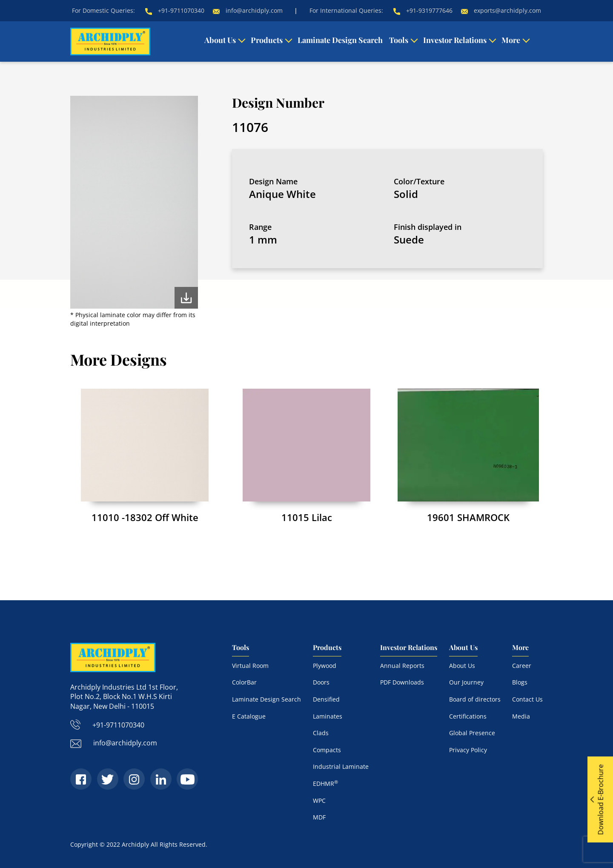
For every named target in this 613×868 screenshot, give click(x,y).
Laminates (328, 716)
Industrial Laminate (341, 766)
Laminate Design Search (340, 40)
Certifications (468, 716)
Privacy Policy (468, 750)
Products (267, 40)
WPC (319, 801)
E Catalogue (249, 716)
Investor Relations (455, 40)
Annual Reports (402, 666)
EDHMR (325, 783)
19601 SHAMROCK (468, 517)
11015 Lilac (307, 517)
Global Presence (472, 733)
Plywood (325, 666)
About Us (220, 40)
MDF (319, 817)
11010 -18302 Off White (145, 517)
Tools (399, 40)
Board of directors (475, 699)
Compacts (327, 750)
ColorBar (244, 682)
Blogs (520, 682)
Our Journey (466, 682)
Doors (321, 682)
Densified (326, 699)
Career (522, 666)
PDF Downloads (402, 682)
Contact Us (527, 699)
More (511, 40)
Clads (321, 733)
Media (521, 716)
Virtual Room (250, 666)
